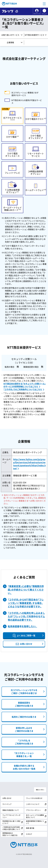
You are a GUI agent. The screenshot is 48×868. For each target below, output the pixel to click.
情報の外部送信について (11, 810)
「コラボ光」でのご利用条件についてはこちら (23, 389)
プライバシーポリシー (33, 810)
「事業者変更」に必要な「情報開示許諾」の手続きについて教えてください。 (26, 590)
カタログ (29, 834)
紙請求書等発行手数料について (35, 822)
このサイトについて (33, 804)
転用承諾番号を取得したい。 (23, 626)
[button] (44, 4)
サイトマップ (7, 804)
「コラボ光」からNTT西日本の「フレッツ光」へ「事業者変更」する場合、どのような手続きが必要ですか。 (26, 603)
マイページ (37, 14)
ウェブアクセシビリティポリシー (11, 816)
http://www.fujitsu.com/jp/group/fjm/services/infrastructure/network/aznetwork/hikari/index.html (29, 464)
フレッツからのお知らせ (34, 798)
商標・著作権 (30, 828)
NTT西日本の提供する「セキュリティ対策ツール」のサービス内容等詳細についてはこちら (25, 385)
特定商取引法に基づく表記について (11, 822)
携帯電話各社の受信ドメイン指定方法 (10, 834)
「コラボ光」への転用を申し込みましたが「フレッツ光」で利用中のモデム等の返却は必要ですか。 (26, 616)
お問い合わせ (7, 798)
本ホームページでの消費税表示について (35, 816)
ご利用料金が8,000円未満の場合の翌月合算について (11, 828)
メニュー (44, 14)
